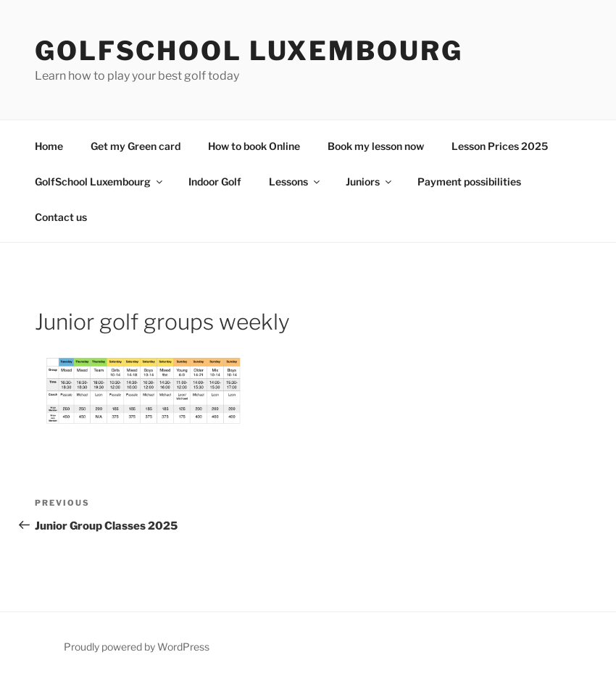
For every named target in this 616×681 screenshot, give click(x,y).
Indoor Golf (215, 181)
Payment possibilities (469, 181)
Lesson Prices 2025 (500, 146)
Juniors (370, 181)
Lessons (295, 181)
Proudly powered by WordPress (137, 647)
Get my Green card (136, 146)
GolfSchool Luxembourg (249, 51)
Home (49, 146)
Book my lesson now (376, 146)
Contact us (61, 217)
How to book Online (254, 146)
